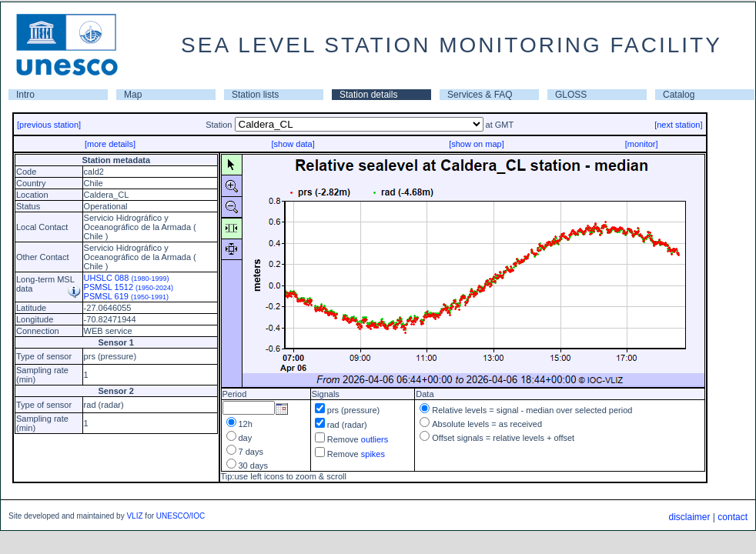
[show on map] (477, 144)
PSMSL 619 (126, 296)
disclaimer (689, 517)
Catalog (679, 95)
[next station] (678, 125)
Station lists (255, 95)
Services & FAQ (480, 95)
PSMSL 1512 (129, 287)
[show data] (293, 144)
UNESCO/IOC (181, 516)
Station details (368, 95)
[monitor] (642, 144)
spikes (373, 454)
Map (133, 95)
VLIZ (134, 516)
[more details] (110, 144)
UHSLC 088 (127, 278)
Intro (25, 95)
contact (733, 517)
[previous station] (49, 125)
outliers (375, 439)
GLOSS (571, 95)
